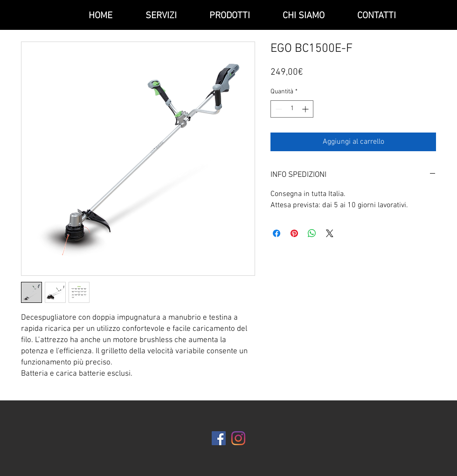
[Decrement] (278, 109)
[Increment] (306, 109)
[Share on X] (330, 233)
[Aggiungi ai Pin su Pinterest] (294, 233)
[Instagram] (238, 438)
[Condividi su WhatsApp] (312, 233)
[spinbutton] (292, 109)
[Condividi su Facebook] (277, 233)
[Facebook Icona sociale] (219, 438)
